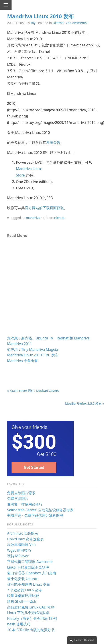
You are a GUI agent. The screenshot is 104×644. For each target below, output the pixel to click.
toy (33, 23)
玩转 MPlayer (18, 556)
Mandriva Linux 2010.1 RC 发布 (33, 355)
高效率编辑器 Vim (21, 545)
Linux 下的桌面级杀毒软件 (28, 567)
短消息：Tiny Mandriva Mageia (33, 349)
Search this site (84, 640)
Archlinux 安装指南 (23, 533)
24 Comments (76, 23)
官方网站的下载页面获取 (44, 208)
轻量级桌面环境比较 (23, 596)
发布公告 (53, 143)
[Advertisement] (48, 288)
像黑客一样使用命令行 (25, 504)
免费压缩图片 (18, 499)
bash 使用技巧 (19, 624)
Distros (58, 23)
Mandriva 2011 (20, 344)
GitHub (59, 218)
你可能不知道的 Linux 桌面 (28, 584)
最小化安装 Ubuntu (23, 579)
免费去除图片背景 (21, 493)
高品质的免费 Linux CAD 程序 (31, 607)
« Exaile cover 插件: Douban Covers (33, 391)
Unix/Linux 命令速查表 (25, 539)
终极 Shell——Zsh (22, 601)
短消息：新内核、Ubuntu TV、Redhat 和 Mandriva (48, 338)
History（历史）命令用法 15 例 (32, 618)
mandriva (33, 218)
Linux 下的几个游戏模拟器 (28, 613)
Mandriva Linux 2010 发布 (40, 16)
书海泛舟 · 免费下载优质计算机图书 (35, 515)
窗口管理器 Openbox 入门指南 (32, 573)
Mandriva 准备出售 (23, 361)
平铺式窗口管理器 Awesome (30, 562)
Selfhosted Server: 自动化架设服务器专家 (40, 510)
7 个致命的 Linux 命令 (25, 590)
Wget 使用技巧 (19, 550)
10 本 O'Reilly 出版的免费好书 (31, 630)
